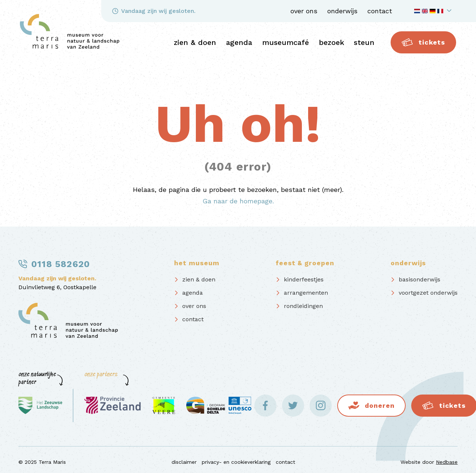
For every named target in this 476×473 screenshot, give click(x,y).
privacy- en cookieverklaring (236, 462)
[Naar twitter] (293, 406)
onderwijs (342, 11)
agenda (239, 42)
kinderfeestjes (304, 279)
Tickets (423, 42)
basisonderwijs (419, 279)
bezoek (332, 42)
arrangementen (306, 293)
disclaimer (184, 462)
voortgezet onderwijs (428, 293)
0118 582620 (61, 264)
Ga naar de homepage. (238, 201)
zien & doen (195, 42)
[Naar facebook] (265, 406)
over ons (304, 11)
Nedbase (447, 462)
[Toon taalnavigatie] (434, 11)
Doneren (380, 405)
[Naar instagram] (321, 406)
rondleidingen (303, 306)
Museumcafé (285, 42)
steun (364, 42)
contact (380, 11)
